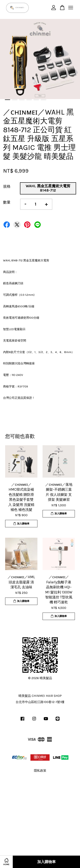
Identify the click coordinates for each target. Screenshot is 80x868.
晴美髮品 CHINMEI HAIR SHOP (40, 696)
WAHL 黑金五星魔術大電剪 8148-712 (48, 188)
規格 (7, 186)
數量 (7, 202)
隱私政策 (40, 771)
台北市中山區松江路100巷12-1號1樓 (40, 702)
